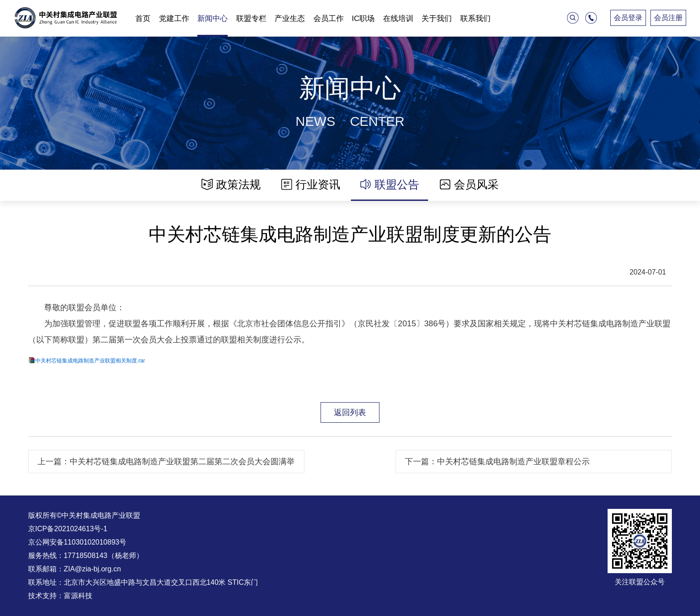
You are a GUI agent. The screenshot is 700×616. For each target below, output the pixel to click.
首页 (143, 18)
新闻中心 (212, 18)
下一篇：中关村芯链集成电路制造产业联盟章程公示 (497, 461)
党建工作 (174, 18)
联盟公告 (390, 184)
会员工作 (329, 18)
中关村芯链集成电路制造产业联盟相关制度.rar (90, 361)
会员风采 (469, 184)
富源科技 (78, 596)
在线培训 (398, 18)
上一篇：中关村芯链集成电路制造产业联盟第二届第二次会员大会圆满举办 (166, 465)
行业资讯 (310, 184)
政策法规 (231, 184)
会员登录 (628, 18)
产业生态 (290, 18)
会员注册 (668, 18)
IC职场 (363, 18)
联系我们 (475, 18)
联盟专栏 (251, 18)
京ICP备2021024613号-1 (68, 529)
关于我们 (437, 18)
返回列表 (350, 412)
